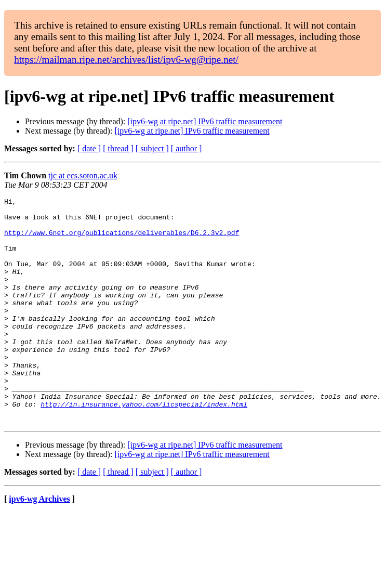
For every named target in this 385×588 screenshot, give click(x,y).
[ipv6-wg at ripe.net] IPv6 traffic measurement (205, 121)
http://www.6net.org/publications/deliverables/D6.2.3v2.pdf (122, 240)
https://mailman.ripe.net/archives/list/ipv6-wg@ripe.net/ (126, 60)
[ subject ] (152, 148)
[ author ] (187, 148)
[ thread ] (118, 148)
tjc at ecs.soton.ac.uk (83, 175)
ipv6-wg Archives (39, 544)
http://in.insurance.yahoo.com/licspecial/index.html (144, 446)
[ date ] (89, 148)
